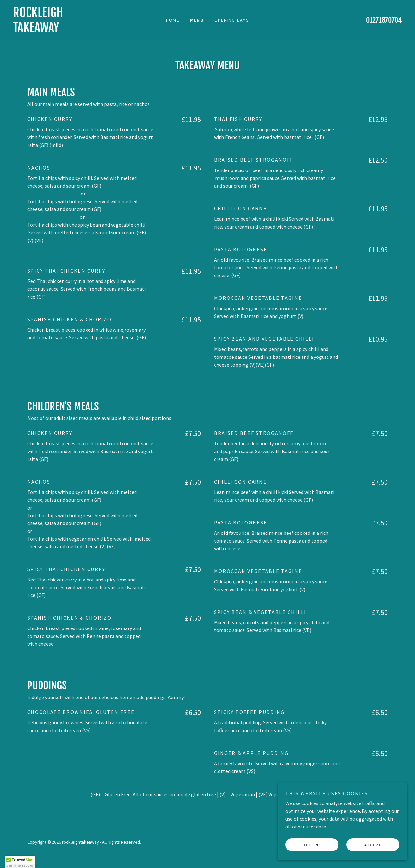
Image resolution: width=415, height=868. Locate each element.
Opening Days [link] (232, 20)
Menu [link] (197, 20)
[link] (62, 30)
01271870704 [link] (384, 20)
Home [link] (173, 20)
